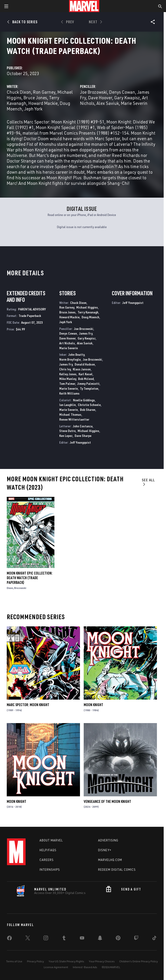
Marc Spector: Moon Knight (28, 705)
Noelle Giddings (84, 400)
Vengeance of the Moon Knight (107, 801)
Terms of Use (14, 961)
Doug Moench (90, 317)
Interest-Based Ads (85, 967)
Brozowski (20, 588)
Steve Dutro (67, 431)
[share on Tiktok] (154, 939)
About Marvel (51, 840)
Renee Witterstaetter (74, 419)
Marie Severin (134, 103)
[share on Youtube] (82, 939)
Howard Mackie (43, 103)
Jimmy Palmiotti (88, 384)
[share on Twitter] (28, 939)
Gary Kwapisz (127, 98)
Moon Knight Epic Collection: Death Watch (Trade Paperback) (30, 578)
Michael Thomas (70, 414)
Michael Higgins (87, 307)
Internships (50, 870)
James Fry (86, 333)
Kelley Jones (68, 374)
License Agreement (56, 967)
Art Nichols (67, 343)
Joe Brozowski (93, 92)
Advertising (108, 840)
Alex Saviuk (108, 103)
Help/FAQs (48, 850)
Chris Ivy (65, 369)
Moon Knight (93, 705)
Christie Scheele (89, 405)
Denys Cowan (122, 92)
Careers (47, 860)
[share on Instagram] (46, 939)
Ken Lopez (66, 436)
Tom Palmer (67, 384)
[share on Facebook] (9, 939)
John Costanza (83, 426)
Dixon (10, 588)
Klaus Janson (82, 369)
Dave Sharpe (83, 436)
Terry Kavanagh (88, 312)
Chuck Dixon (19, 92)
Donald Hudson (85, 364)
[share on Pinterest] (118, 939)
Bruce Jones (35, 98)
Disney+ (105, 850)
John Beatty (76, 354)
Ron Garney (44, 92)
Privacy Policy (35, 961)
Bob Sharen (88, 410)
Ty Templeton (89, 388)
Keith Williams (69, 393)
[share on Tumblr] (64, 939)
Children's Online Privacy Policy (139, 961)
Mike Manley (68, 379)
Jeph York (33, 109)
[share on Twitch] (136, 939)
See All (148, 482)
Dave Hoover (100, 98)
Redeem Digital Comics (117, 870)
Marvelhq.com (110, 860)
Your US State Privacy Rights (66, 961)
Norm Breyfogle (70, 359)
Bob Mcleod (86, 379)
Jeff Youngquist (80, 442)
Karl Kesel (86, 374)
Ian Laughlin (68, 405)
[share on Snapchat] (100, 939)
